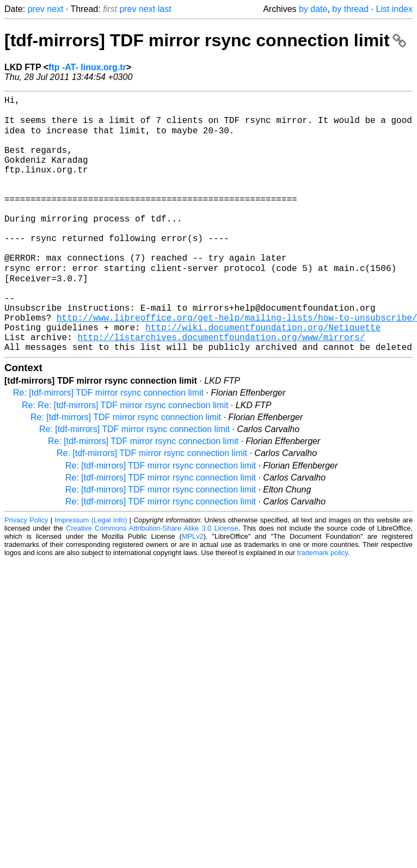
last (165, 9)
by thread (350, 9)
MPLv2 (193, 591)
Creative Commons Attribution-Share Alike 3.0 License (152, 583)
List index (394, 9)
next (55, 9)
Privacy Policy (26, 574)
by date (313, 9)
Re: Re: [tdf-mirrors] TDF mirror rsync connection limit (125, 460)
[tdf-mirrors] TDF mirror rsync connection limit (205, 40)
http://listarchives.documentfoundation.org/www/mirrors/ (221, 389)
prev (36, 9)
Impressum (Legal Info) (91, 574)
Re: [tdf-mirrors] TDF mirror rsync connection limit (108, 447)
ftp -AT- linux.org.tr (87, 67)
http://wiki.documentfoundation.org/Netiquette (263, 377)
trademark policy (323, 607)
